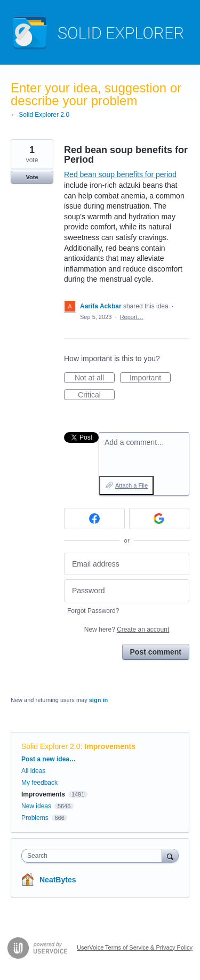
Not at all (95, 378)
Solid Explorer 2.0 (51, 746)
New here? (127, 630)
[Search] (170, 855)
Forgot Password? (93, 611)
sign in (98, 700)
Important (150, 378)
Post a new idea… (49, 759)
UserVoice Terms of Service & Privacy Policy (135, 947)
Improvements (110, 746)
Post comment (156, 652)
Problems (35, 818)
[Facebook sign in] (94, 519)
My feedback (39, 783)
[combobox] (94, 856)
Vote (32, 177)
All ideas (33, 771)
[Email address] (127, 564)
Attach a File (131, 485)
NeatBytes (58, 880)
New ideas (36, 806)
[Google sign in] (159, 519)
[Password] (127, 591)
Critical (96, 395)
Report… (132, 317)
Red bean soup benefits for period (120, 174)
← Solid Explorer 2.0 (40, 115)
